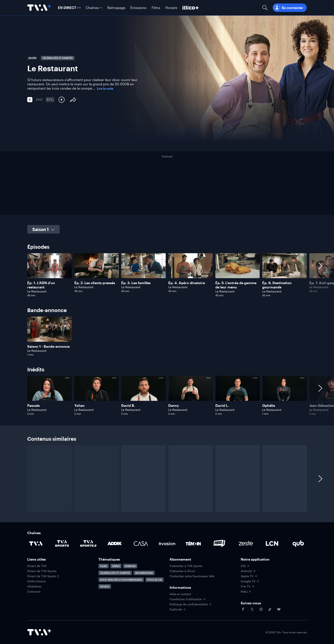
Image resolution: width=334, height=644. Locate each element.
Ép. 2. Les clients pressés (95, 283)
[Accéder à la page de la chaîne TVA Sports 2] (88, 544)
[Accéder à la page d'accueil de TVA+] (39, 632)
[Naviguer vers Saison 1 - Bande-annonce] (50, 336)
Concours (34, 592)
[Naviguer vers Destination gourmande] (284, 275)
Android (248, 571)
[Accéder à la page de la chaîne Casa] (141, 544)
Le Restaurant (37, 291)
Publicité (177, 609)
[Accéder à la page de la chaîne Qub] (298, 544)
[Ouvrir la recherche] (265, 8)
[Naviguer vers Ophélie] (284, 396)
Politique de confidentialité (190, 604)
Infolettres (34, 586)
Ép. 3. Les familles (136, 283)
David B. (128, 405)
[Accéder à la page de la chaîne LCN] (272, 544)
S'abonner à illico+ (182, 571)
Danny (174, 405)
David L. (222, 405)
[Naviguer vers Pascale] (50, 396)
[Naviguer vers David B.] (143, 396)
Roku (246, 592)
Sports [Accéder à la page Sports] (105, 587)
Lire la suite (105, 89)
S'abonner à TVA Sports (186, 566)
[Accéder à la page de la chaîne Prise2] (219, 544)
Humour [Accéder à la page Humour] (130, 566)
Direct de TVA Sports (42, 571)
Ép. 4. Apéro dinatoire (187, 283)
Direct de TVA (37, 566)
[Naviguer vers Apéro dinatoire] (191, 275)
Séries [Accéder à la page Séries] (116, 566)
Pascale (33, 405)
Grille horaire (36, 581)
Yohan (79, 405)
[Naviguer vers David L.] (238, 396)
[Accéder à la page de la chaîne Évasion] (167, 544)
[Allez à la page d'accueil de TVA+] (39, 8)
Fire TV (247, 586)
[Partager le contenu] (73, 100)
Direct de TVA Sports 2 (43, 576)
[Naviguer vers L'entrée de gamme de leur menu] (238, 275)
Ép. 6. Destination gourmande (277, 285)
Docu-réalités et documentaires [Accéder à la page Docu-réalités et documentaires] (121, 580)
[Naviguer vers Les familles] (143, 275)
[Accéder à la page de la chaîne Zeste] (246, 544)
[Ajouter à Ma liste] (62, 100)
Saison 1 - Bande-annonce (48, 346)
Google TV (250, 581)
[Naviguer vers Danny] (191, 396)
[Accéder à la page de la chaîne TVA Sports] (62, 544)
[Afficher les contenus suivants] (320, 275)
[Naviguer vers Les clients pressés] (97, 275)
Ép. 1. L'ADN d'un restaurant (41, 285)
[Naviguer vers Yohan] (97, 396)
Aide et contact (180, 594)
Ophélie (269, 405)
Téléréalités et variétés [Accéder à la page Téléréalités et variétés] (115, 573)
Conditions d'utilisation (187, 599)
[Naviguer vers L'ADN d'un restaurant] (50, 275)
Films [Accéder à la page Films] (104, 566)
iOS (245, 566)
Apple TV (249, 576)
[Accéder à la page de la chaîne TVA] (36, 544)
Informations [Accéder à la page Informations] (144, 573)
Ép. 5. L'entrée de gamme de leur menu (236, 285)
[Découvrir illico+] (191, 8)
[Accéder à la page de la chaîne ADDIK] (115, 544)
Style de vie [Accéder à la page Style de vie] (155, 580)
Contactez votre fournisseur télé (192, 576)
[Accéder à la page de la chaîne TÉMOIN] (193, 544)
